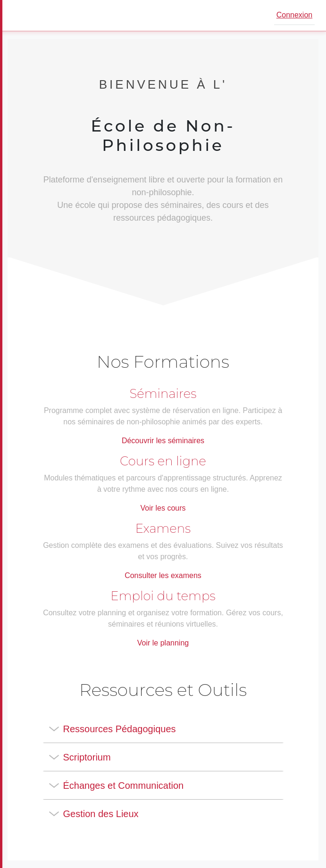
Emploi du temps (163, 596)
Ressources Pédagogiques (120, 729)
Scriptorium (87, 757)
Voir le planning (163, 643)
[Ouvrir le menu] (21, 16)
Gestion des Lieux (101, 814)
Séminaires (163, 394)
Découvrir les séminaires (163, 441)
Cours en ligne (163, 461)
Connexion (295, 15)
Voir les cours (163, 508)
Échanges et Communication (124, 785)
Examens (163, 529)
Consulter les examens (163, 575)
